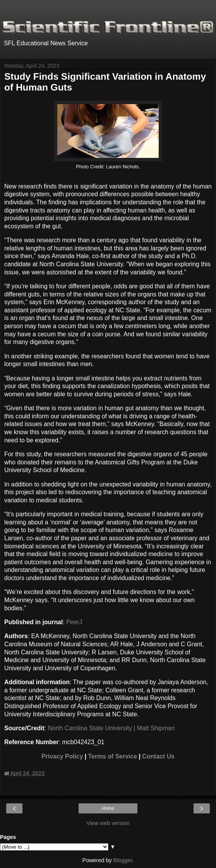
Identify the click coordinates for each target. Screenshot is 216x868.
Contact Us (158, 756)
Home (108, 808)
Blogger (123, 860)
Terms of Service (113, 756)
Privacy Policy (62, 756)
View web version (108, 823)
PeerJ (74, 622)
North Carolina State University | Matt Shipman (111, 728)
